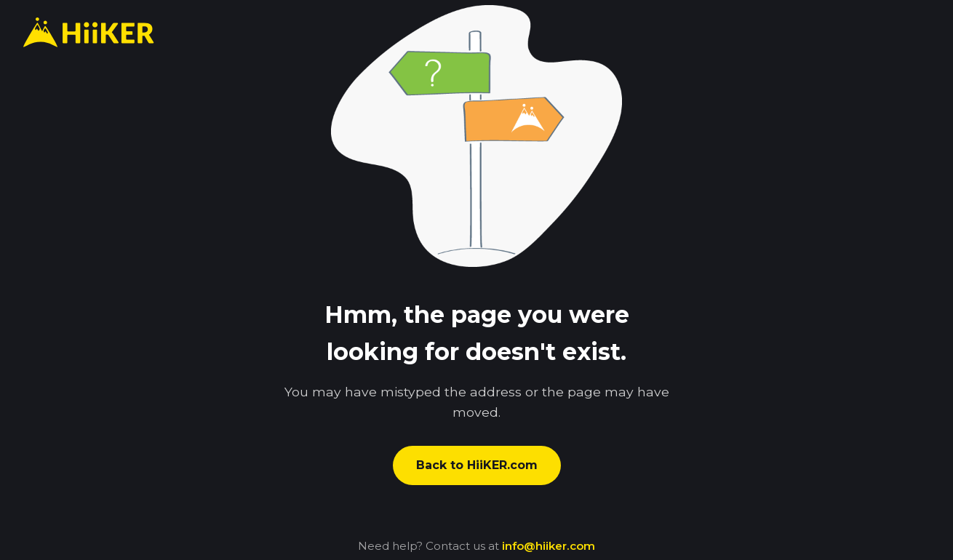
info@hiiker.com (549, 546)
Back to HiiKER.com (477, 465)
